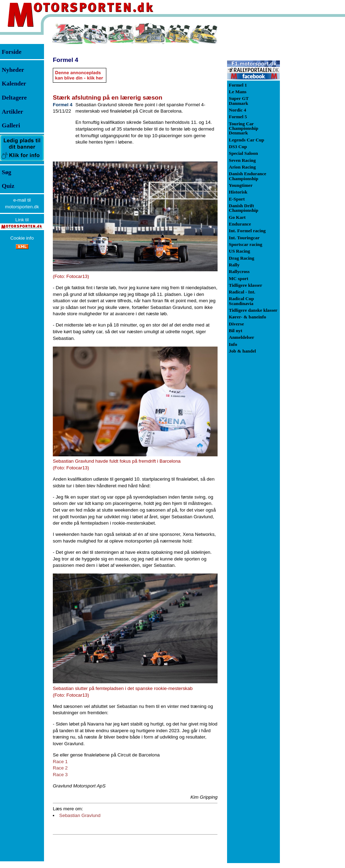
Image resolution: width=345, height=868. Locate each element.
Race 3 (60, 775)
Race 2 (60, 768)
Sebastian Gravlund (80, 815)
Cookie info (22, 238)
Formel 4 (65, 60)
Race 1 (60, 762)
